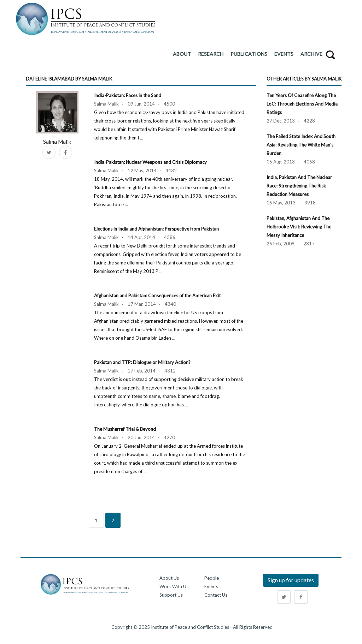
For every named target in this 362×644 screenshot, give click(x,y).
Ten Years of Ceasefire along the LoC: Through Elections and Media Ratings (302, 104)
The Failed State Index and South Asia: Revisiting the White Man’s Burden (301, 145)
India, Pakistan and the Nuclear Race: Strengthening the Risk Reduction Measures (299, 186)
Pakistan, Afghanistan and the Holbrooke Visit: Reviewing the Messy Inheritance (299, 227)
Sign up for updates (291, 580)
